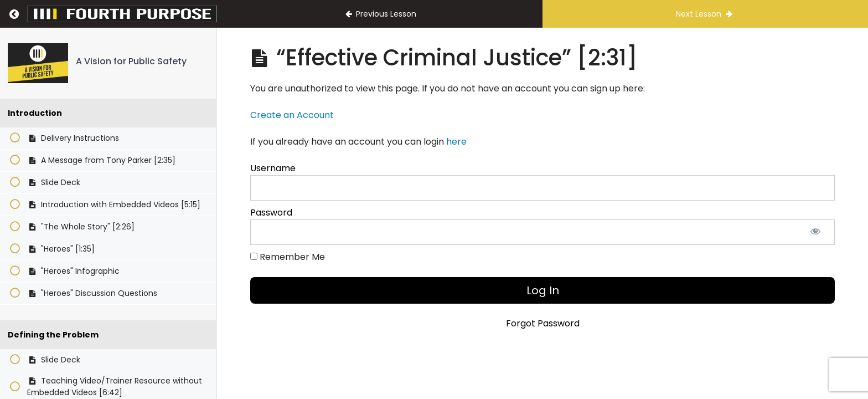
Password (271, 213)
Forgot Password (543, 323)
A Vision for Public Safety (131, 61)
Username (273, 168)
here (456, 142)
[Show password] (815, 232)
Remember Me (288, 257)
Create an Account (292, 115)
